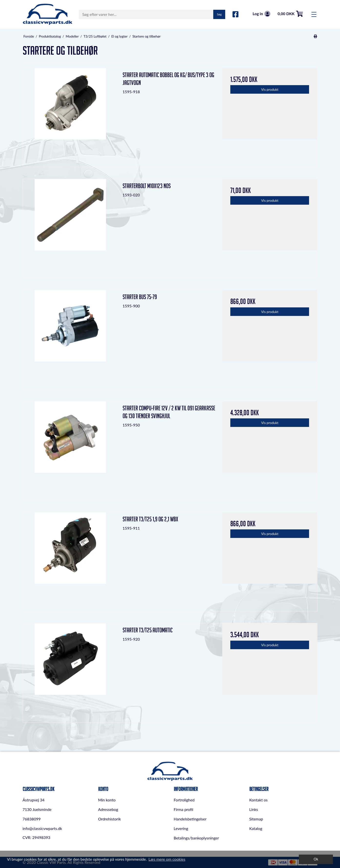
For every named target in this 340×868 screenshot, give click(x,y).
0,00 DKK (290, 14)
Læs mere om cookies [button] (167, 859)
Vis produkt (270, 89)
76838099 (32, 819)
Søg (219, 14)
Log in (261, 14)
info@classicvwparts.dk (42, 828)
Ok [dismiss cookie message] (316, 859)
